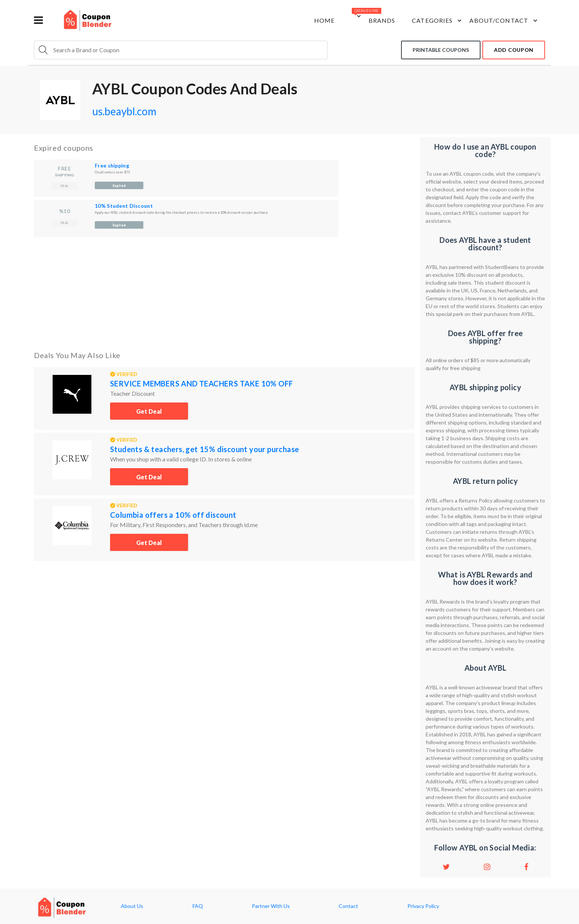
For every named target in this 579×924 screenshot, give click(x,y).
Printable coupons (441, 50)
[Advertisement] (224, 292)
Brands (382, 20)
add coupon (514, 50)
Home (324, 20)
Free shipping (112, 165)
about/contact (504, 21)
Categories (438, 21)
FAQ (198, 906)
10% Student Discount (124, 206)
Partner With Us (271, 906)
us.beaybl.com (124, 111)
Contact (348, 906)
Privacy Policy (423, 906)
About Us (132, 906)
